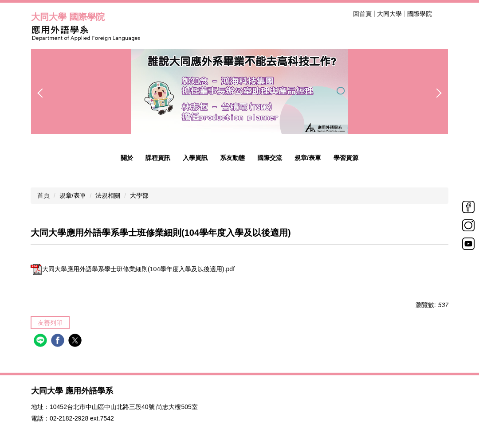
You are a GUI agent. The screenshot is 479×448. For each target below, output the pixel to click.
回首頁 (362, 14)
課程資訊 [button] (158, 158)
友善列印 (50, 323)
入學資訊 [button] (195, 158)
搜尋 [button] (443, 14)
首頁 (43, 195)
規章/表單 (73, 195)
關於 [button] (127, 158)
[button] (42, 93)
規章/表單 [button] (308, 158)
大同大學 (389, 14)
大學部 (139, 195)
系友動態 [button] (232, 158)
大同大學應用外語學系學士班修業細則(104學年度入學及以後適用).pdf (133, 269)
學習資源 (346, 158)
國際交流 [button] (270, 158)
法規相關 (108, 195)
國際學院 (420, 14)
